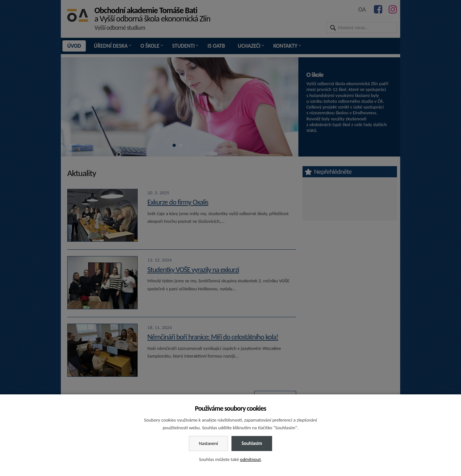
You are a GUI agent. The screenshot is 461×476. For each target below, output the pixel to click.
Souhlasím (252, 443)
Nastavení (208, 443)
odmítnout (251, 459)
